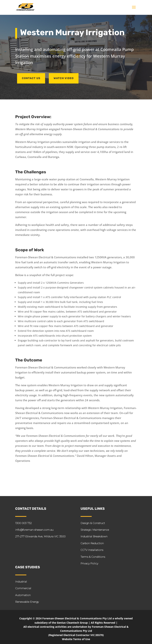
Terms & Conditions (93, 557)
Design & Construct (93, 523)
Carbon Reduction (92, 543)
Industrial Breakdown (94, 536)
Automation (23, 595)
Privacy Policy (89, 563)
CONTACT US (31, 78)
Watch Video (64, 78)
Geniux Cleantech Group (72, 623)
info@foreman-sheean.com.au (34, 530)
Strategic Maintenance (95, 530)
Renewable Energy (27, 602)
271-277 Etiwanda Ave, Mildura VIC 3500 (40, 536)
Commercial (23, 588)
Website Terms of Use (76, 639)
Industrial (21, 582)
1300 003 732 (23, 523)
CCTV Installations (92, 550)
